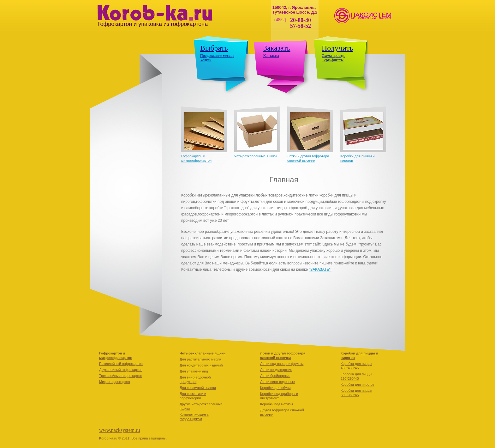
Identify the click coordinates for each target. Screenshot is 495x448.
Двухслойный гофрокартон (121, 370)
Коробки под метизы (277, 404)
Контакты (271, 56)
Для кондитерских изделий (201, 365)
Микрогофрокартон (115, 382)
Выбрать (214, 48)
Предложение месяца (217, 56)
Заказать (277, 48)
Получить (337, 48)
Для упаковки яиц (194, 371)
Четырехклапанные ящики (255, 156)
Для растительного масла (200, 359)
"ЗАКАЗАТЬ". (320, 269)
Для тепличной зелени (198, 388)
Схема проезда (334, 56)
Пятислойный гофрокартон (121, 364)
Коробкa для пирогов (358, 384)
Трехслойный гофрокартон (121, 376)
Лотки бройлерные (275, 376)
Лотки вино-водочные (277, 382)
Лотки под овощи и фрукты (282, 364)
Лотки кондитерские (276, 370)
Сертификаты (333, 60)
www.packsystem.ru (120, 430)
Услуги (206, 60)
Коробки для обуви (275, 388)
